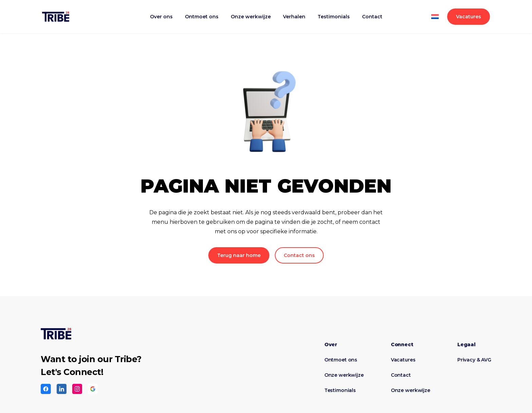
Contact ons (299, 255)
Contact (372, 17)
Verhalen (294, 17)
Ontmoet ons (202, 17)
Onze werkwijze (251, 17)
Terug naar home (239, 255)
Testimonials (334, 17)
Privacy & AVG (474, 360)
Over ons (161, 17)
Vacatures (469, 17)
